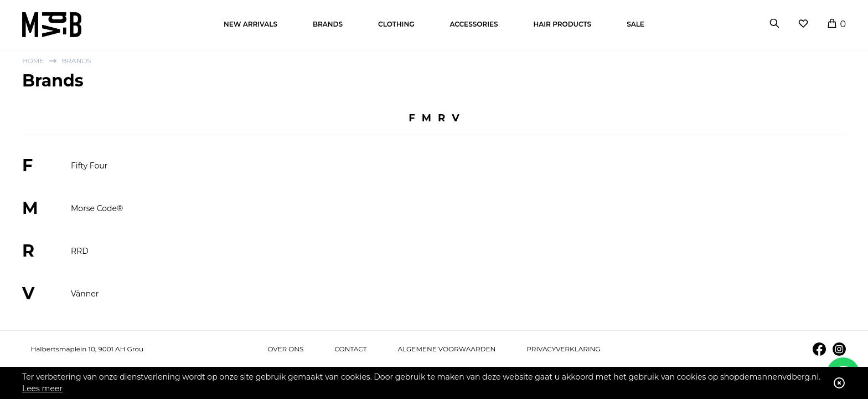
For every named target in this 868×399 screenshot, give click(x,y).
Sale (635, 24)
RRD (80, 251)
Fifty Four (89, 166)
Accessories (474, 24)
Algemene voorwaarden (447, 349)
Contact (350, 349)
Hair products (563, 24)
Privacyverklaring (563, 349)
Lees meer (42, 388)
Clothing (396, 24)
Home (33, 61)
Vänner (85, 294)
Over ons (285, 349)
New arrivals (250, 24)
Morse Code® (97, 208)
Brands (328, 24)
